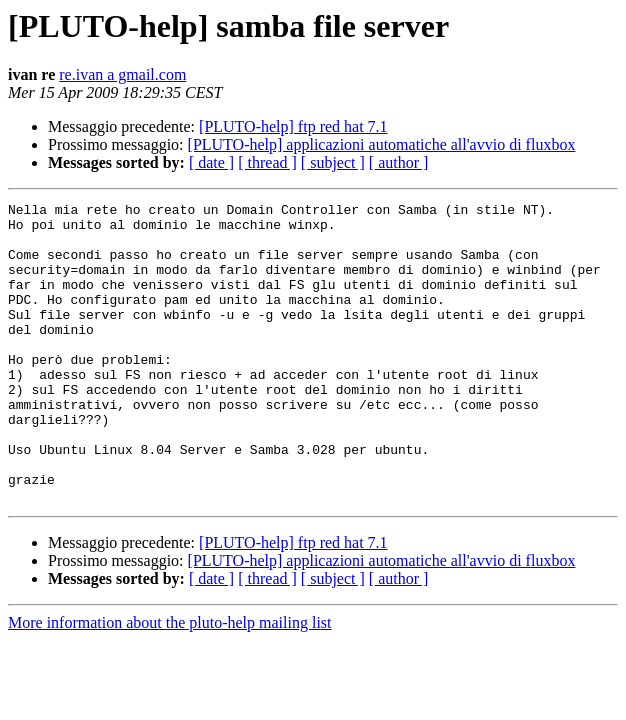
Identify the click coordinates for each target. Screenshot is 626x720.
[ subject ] (333, 162)
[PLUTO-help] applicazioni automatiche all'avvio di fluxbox (382, 144)
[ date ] (211, 162)
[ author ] (399, 162)
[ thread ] (267, 162)
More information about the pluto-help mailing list (170, 682)
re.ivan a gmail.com (122, 74)
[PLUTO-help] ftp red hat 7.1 (293, 126)
